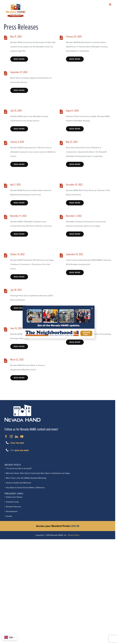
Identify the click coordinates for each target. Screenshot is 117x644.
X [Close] (92, 309)
